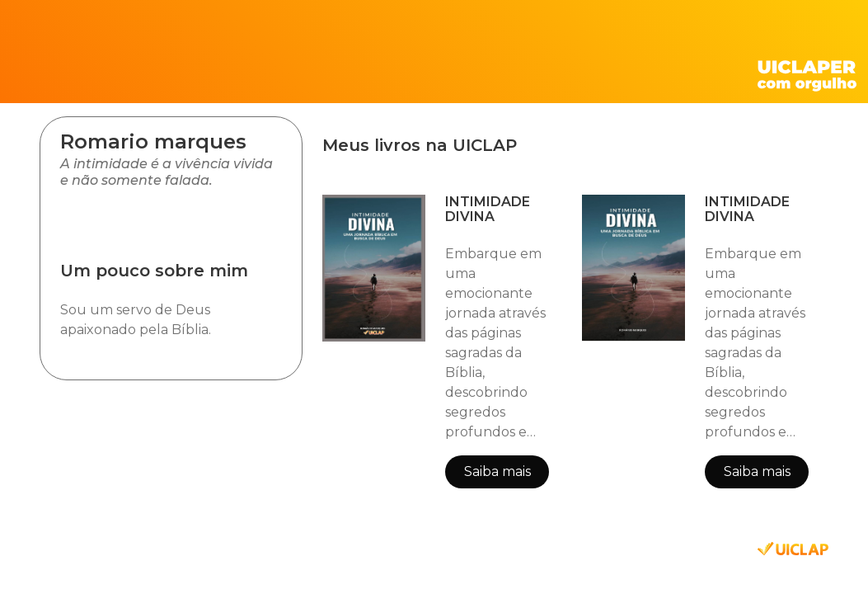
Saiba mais (497, 471)
